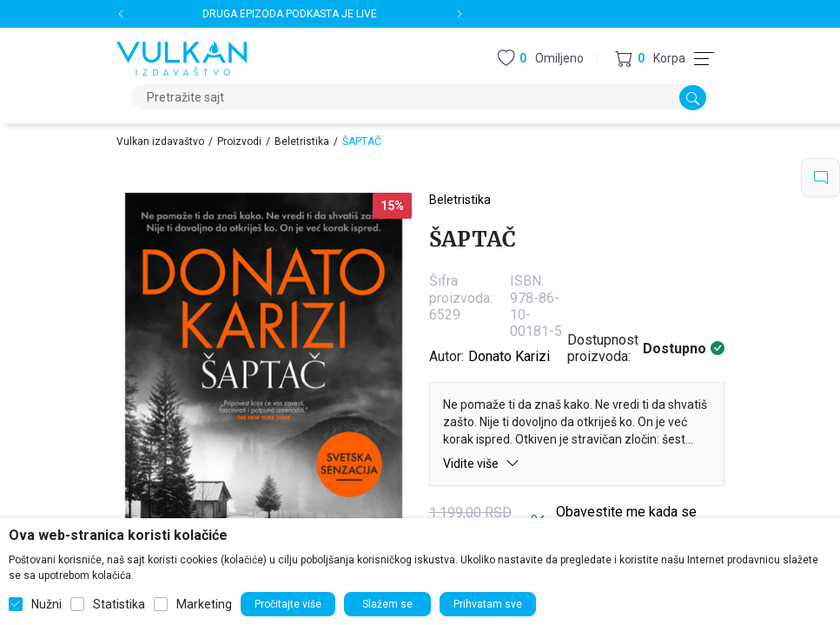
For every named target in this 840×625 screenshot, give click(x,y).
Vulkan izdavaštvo (160, 141)
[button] (650, 59)
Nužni (46, 604)
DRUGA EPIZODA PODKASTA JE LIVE (290, 14)
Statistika (119, 604)
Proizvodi (239, 141)
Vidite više (481, 463)
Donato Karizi (509, 356)
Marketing (204, 604)
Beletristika (302, 141)
